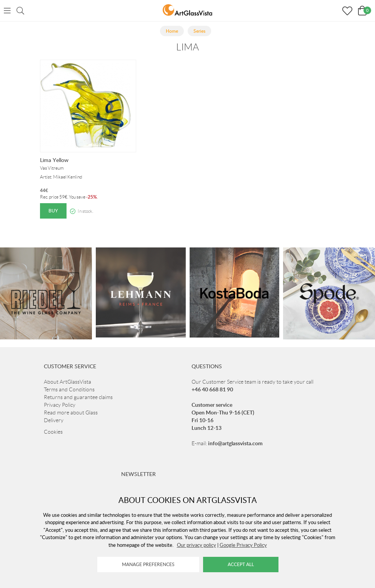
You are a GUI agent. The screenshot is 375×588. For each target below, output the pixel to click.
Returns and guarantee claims (78, 397)
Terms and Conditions (69, 389)
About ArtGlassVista (67, 382)
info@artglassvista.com (235, 443)
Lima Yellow (54, 160)
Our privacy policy (197, 545)
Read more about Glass (71, 413)
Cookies (53, 432)
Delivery (54, 420)
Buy (53, 211)
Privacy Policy (60, 405)
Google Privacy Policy (243, 545)
